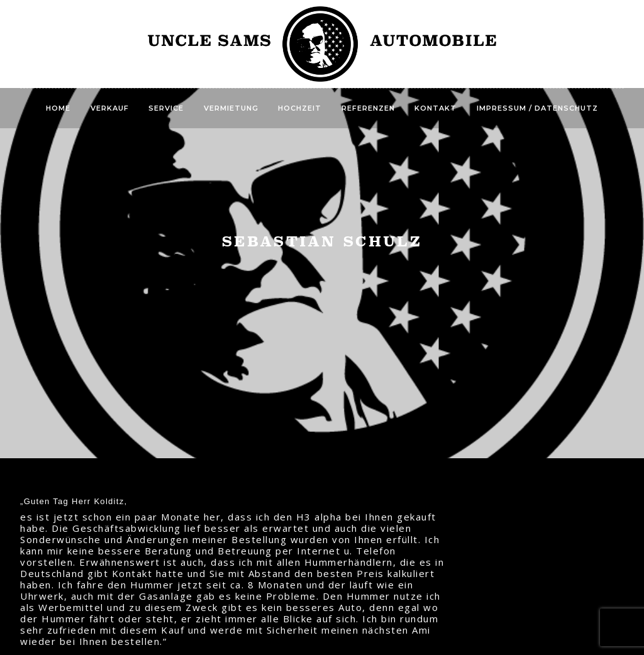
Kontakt (436, 108)
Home (58, 108)
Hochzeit (300, 108)
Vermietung (231, 108)
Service (166, 108)
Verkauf (110, 108)
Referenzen (368, 108)
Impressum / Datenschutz (537, 108)
